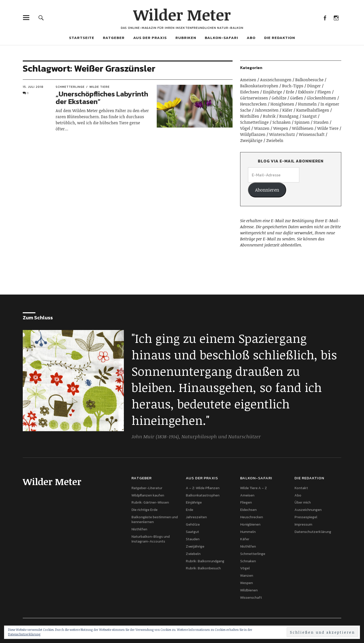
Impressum (303, 524)
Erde (290, 92)
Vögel (245, 128)
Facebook (325, 18)
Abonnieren (267, 190)
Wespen (281, 128)
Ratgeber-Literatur (147, 488)
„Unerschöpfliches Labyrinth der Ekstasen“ (102, 98)
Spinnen (302, 122)
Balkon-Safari (221, 38)
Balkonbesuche (309, 80)
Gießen (297, 98)
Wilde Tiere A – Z (254, 488)
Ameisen (248, 80)
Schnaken (282, 122)
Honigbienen (282, 104)
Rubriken (186, 38)
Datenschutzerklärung (313, 532)
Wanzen (262, 128)
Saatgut (310, 116)
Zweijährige (251, 140)
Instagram (336, 18)
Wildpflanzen (253, 134)
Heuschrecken (253, 104)
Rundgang (289, 116)
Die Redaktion (280, 38)
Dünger (314, 86)
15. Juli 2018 (33, 87)
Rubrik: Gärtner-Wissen (150, 502)
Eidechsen (250, 92)
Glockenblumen (322, 98)
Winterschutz (282, 134)
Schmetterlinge (70, 87)
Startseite (82, 38)
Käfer (287, 110)
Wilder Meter (182, 14)
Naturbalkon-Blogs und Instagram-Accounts (151, 539)
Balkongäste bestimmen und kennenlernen (155, 520)
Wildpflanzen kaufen (148, 495)
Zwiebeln (275, 140)
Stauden (321, 122)
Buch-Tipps (293, 86)
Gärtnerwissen (254, 98)
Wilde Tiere (99, 87)
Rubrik (269, 116)
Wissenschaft (312, 134)
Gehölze (279, 98)
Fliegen (324, 92)
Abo (251, 38)
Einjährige (272, 92)
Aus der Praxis (150, 38)
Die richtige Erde (144, 510)
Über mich (303, 502)
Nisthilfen (250, 116)
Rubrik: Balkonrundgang (205, 561)
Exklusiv (306, 92)
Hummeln (307, 104)
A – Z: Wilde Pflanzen (203, 488)
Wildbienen (303, 128)
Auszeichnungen (276, 80)
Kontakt (301, 488)
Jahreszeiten (267, 110)
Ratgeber (114, 38)
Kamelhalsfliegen (313, 110)
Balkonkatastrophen (259, 86)
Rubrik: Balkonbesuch (203, 568)
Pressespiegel (306, 517)
